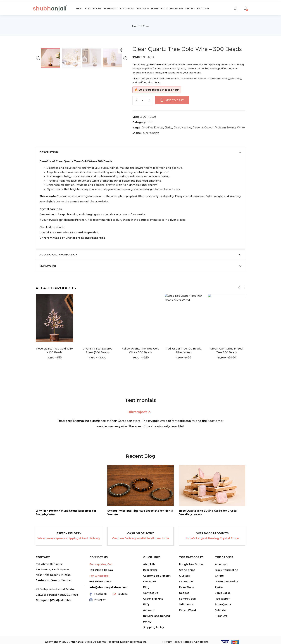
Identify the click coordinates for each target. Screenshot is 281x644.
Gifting (190, 9)
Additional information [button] (140, 273)
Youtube (120, 612)
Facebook (98, 612)
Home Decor (159, 9)
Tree (146, 26)
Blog (146, 605)
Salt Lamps (186, 623)
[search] (235, 9)
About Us (149, 583)
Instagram (98, 618)
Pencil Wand (187, 628)
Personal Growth (203, 128)
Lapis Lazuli (223, 611)
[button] (246, 8)
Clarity (168, 128)
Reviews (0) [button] (140, 284)
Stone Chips (187, 588)
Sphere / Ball (187, 617)
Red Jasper (222, 617)
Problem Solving (225, 128)
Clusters (184, 594)
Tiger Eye (221, 634)
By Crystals (127, 9)
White (241, 128)
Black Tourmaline (226, 588)
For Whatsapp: (99, 594)
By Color (143, 9)
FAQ (146, 623)
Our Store (150, 600)
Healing (186, 128)
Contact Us (151, 611)
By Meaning (110, 9)
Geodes (184, 611)
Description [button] (140, 171)
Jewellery (176, 9)
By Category (93, 9)
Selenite (220, 628)
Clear (177, 128)
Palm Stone (187, 605)
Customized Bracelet (157, 594)
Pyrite (219, 605)
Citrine (219, 594)
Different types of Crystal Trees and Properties (72, 256)
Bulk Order (150, 588)
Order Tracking (153, 617)
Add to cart (175, 100)
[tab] (140, 171)
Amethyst (221, 583)
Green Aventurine (227, 600)
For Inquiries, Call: (101, 583)
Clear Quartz (151, 133)
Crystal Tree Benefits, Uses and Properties (69, 251)
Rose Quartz (223, 623)
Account (149, 628)
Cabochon (186, 600)
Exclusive (203, 9)
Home (136, 26)
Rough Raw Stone (191, 583)
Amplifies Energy (152, 128)
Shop (79, 9)
